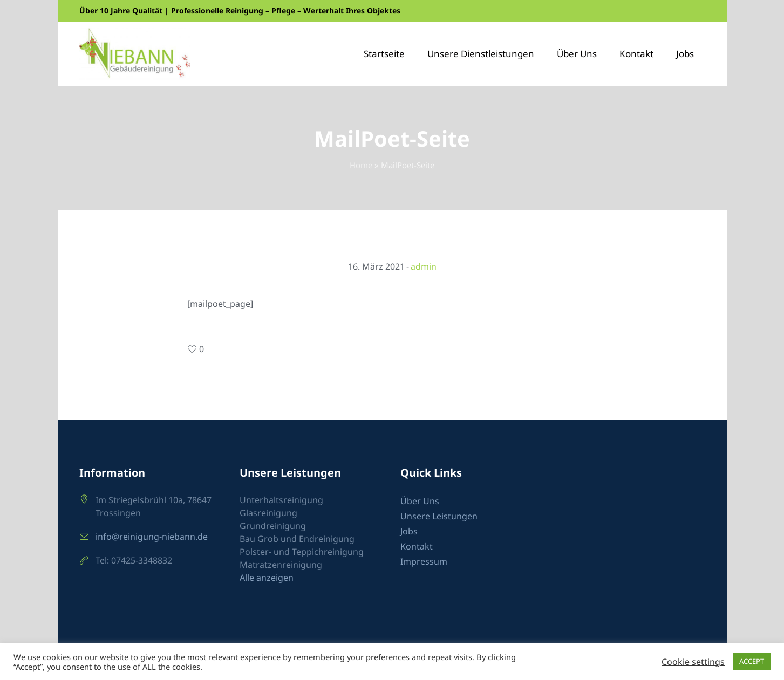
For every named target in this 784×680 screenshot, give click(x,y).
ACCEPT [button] (752, 661)
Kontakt (417, 546)
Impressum (424, 561)
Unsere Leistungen (439, 516)
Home (361, 165)
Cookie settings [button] (693, 662)
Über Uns (420, 501)
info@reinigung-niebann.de (152, 537)
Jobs (409, 531)
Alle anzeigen (267, 578)
